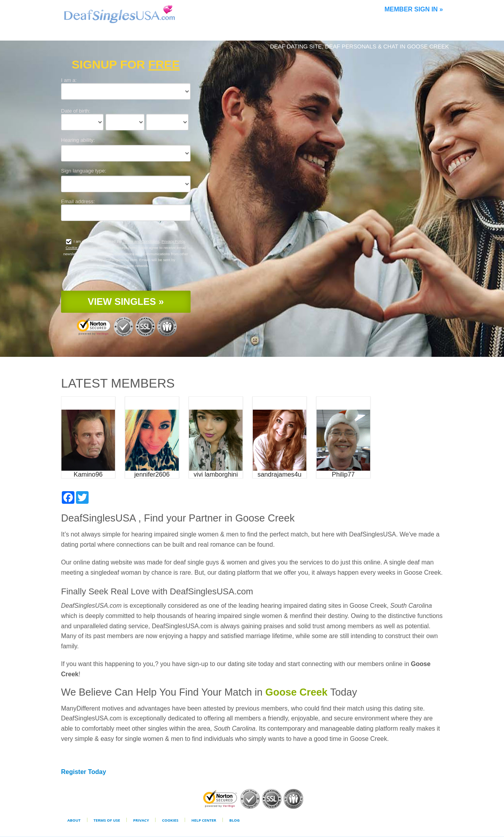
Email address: (78, 201)
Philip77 (343, 474)
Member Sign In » (414, 9)
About (74, 820)
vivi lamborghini (216, 474)
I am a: (69, 80)
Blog (234, 820)
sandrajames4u (280, 474)
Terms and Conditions (141, 241)
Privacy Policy (173, 241)
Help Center (204, 820)
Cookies (170, 820)
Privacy (141, 820)
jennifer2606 (152, 474)
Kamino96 (88, 474)
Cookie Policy (77, 248)
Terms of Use (107, 820)
